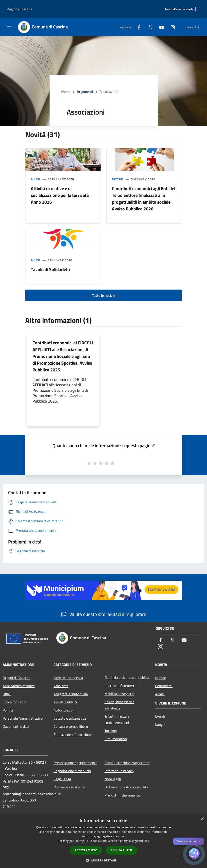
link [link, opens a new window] (147, 841)
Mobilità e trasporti (119, 694)
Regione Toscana (19, 9)
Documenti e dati (16, 726)
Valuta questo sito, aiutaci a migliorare (104, 614)
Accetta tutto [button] (86, 850)
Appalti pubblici (65, 702)
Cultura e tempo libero (71, 726)
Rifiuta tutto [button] (122, 850)
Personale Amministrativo (23, 718)
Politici (8, 710)
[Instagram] (171, 27)
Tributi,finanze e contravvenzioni (117, 719)
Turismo (111, 731)
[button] (104, 860)
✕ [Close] (199, 841)
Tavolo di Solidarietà (50, 269)
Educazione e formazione (73, 734)
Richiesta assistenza (69, 787)
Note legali (113, 779)
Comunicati (164, 686)
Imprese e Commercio (121, 686)
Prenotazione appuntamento (75, 763)
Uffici (7, 694)
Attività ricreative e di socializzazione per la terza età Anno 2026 (60, 195)
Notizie (117, 179)
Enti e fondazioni (16, 702)
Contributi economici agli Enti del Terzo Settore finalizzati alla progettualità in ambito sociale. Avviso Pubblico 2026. (144, 199)
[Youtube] (160, 27)
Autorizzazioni (65, 710)
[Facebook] (137, 27)
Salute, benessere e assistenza (119, 705)
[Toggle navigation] (9, 27)
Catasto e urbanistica (70, 718)
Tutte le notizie (104, 295)
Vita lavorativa (116, 739)
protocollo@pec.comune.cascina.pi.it (32, 794)
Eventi (160, 716)
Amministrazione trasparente (127, 763)
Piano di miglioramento (122, 795)
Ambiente (61, 686)
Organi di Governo (17, 678)
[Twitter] (148, 27)
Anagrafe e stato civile (71, 694)
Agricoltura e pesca (68, 678)
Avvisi (35, 179)
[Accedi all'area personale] (179, 9)
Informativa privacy (119, 771)
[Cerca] (198, 27)
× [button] (202, 819)
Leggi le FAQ (63, 779)
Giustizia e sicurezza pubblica (127, 677)
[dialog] (103, 841)
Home (66, 92)
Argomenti (85, 92)
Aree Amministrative (19, 686)
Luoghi (160, 724)
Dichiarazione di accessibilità (126, 787)
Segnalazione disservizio (72, 771)
